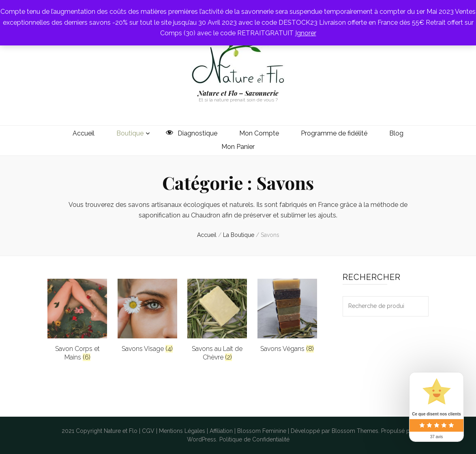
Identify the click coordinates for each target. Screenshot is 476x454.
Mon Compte (259, 133)
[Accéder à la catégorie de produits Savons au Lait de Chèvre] (217, 320)
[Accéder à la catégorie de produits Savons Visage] (147, 316)
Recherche (418, 306)
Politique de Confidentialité (254, 439)
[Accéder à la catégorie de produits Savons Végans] (287, 316)
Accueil (84, 133)
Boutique (130, 133)
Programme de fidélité (334, 133)
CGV (148, 431)
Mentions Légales (182, 431)
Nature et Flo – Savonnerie (238, 93)
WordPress (202, 439)
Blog (396, 133)
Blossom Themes (355, 431)
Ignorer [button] (306, 33)
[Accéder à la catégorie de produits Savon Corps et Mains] (77, 320)
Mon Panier (238, 147)
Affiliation (221, 431)
